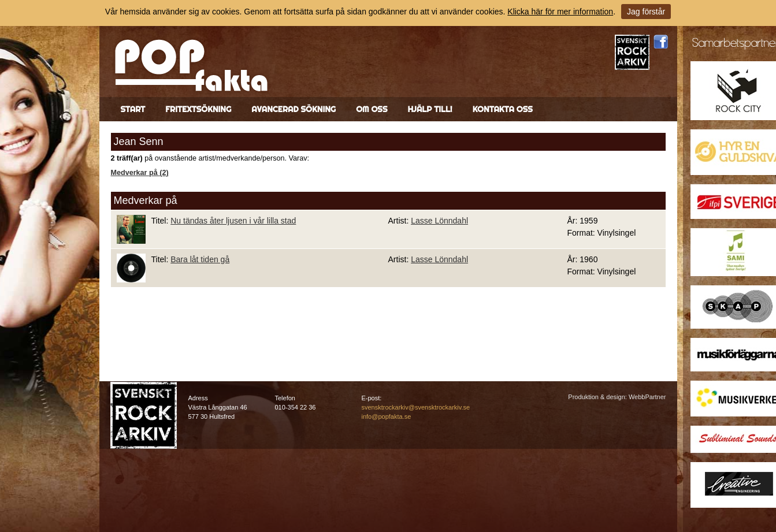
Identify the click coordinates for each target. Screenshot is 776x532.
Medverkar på (146, 200)
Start (133, 109)
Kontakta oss (503, 109)
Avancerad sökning (294, 109)
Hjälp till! (430, 109)
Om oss (372, 109)
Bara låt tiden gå (200, 259)
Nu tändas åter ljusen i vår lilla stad (233, 221)
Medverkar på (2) (140, 173)
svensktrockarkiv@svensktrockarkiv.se (416, 407)
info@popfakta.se (387, 416)
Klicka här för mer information (560, 12)
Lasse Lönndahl (439, 221)
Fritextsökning (198, 109)
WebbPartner (647, 397)
